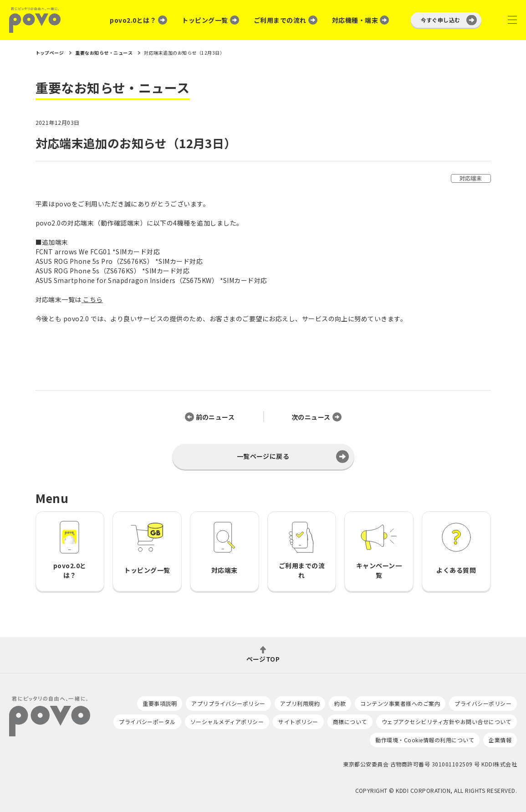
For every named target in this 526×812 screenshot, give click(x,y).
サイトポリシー (298, 722)
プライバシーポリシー (483, 703)
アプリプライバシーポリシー (228, 703)
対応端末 (471, 178)
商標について (350, 722)
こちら (93, 299)
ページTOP (263, 658)
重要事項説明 (160, 703)
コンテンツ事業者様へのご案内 (400, 703)
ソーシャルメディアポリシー (227, 722)
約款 (340, 703)
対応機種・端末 (355, 20)
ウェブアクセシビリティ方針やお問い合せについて (447, 722)
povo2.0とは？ (133, 20)
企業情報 (500, 740)
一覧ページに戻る (263, 456)
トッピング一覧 (205, 20)
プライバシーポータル (147, 722)
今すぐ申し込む (441, 20)
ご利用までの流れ (280, 20)
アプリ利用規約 (300, 703)
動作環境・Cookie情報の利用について (425, 740)
